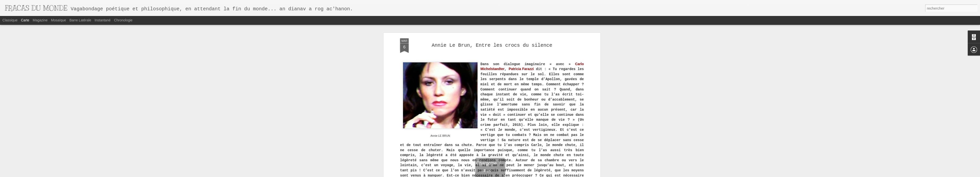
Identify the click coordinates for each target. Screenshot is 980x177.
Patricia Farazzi (521, 69)
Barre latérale (80, 20)
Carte (25, 20)
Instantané (103, 20)
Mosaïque (58, 20)
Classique (10, 20)
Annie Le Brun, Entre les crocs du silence (492, 45)
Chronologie (123, 20)
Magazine (40, 20)
